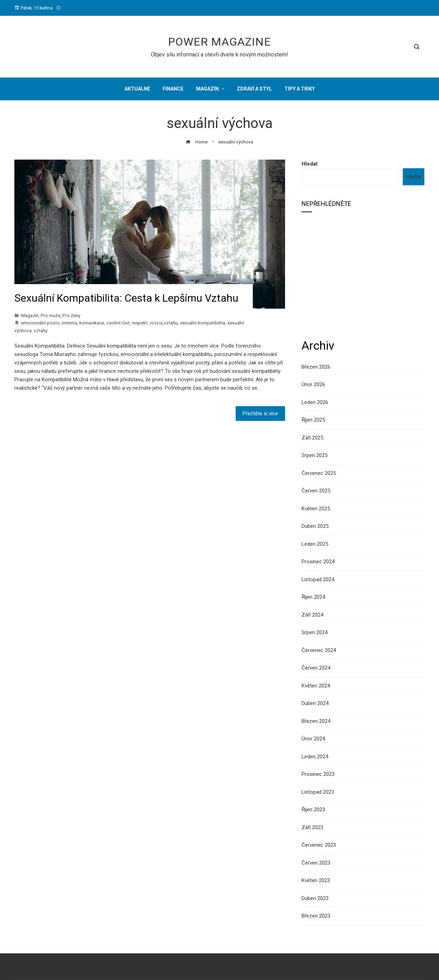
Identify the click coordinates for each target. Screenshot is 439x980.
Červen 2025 (316, 491)
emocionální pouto (40, 323)
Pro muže (50, 315)
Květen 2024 (316, 686)
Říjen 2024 (313, 597)
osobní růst (118, 323)
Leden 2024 (315, 757)
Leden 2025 (315, 544)
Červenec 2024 (319, 650)
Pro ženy (71, 315)
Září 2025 (312, 438)
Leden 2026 (315, 402)
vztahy (40, 330)
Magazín (30, 315)
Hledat (310, 164)
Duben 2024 (315, 703)
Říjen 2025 (313, 420)
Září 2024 (312, 615)
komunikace (92, 323)
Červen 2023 (316, 863)
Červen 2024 (316, 668)
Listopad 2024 (318, 579)
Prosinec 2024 (318, 562)
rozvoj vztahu (164, 323)
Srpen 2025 (315, 455)
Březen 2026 (316, 367)
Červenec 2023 (319, 845)
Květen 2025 (316, 509)
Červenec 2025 (319, 473)
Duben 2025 (315, 526)
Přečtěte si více (260, 414)
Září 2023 (312, 827)
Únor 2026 (313, 384)
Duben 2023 (315, 898)
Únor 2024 (313, 739)
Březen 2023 (316, 916)
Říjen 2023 (313, 810)
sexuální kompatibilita (202, 323)
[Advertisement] (363, 275)
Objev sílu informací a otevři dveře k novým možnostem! (219, 55)
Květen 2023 (316, 880)
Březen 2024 (316, 721)
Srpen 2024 (315, 632)
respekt (140, 323)
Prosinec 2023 (318, 774)
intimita (69, 323)
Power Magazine (219, 42)
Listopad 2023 (318, 792)
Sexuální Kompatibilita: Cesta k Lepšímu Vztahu (126, 298)
